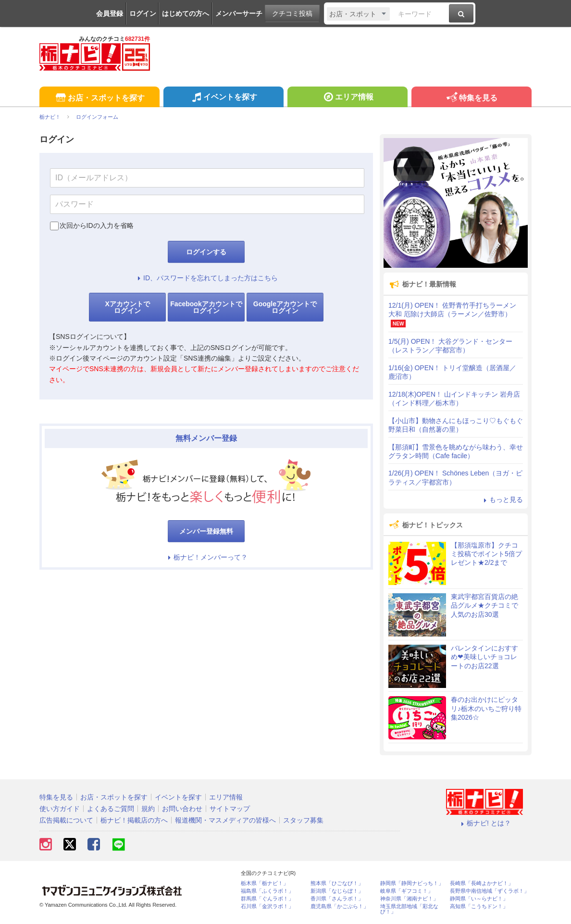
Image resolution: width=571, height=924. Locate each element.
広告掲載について (66, 820)
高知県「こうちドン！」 (479, 906)
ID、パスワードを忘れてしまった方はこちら (206, 278)
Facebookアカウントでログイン (206, 307)
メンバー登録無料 (206, 531)
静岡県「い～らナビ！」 (479, 899)
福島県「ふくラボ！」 (267, 891)
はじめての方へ (186, 13)
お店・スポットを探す (99, 98)
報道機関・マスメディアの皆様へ (225, 820)
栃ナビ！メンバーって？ (206, 557)
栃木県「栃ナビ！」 (265, 883)
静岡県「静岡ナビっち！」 (412, 883)
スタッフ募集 (303, 820)
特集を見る (471, 98)
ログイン (143, 13)
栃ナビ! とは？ (484, 823)
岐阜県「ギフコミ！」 (407, 891)
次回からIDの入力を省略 (97, 225)
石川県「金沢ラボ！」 (267, 906)
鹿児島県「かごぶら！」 (340, 906)
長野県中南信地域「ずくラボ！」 (490, 891)
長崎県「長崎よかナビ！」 (482, 883)
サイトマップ (230, 809)
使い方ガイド (60, 809)
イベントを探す (223, 98)
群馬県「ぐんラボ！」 (267, 899)
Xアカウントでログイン (127, 307)
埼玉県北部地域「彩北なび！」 (409, 909)
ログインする (206, 252)
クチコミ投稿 (292, 13)
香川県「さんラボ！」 (337, 899)
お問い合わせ (182, 809)
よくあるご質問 (111, 809)
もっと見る (502, 499)
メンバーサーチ (239, 13)
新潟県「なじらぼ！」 (337, 891)
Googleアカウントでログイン (285, 307)
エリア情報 (347, 98)
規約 (148, 809)
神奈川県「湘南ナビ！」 (409, 899)
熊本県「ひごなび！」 (337, 883)
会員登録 (110, 13)
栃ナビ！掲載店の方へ (134, 820)
